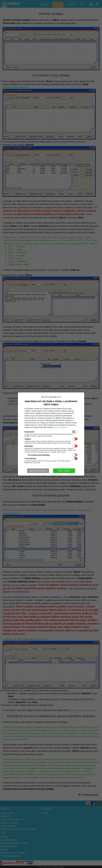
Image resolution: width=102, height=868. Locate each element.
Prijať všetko (64, 471)
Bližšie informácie (61, 427)
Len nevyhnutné (38, 471)
